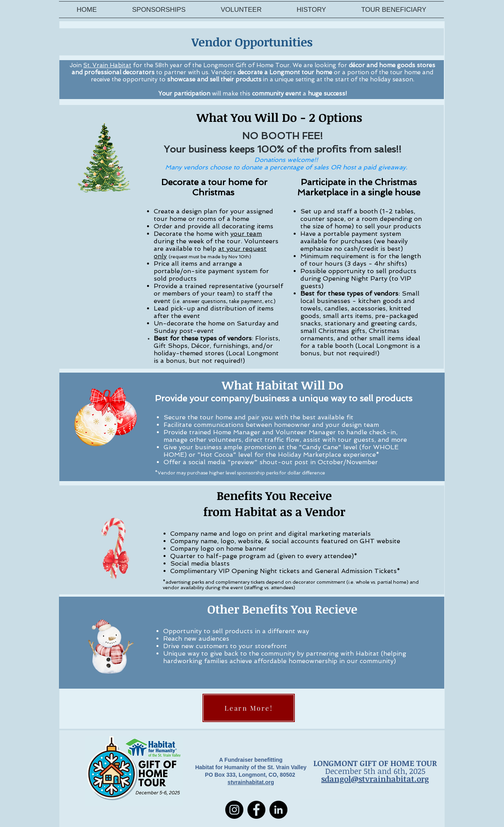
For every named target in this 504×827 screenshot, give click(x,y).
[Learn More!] (249, 708)
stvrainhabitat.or (249, 782)
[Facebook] (256, 810)
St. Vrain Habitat (107, 65)
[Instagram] (234, 810)
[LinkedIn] (278, 810)
